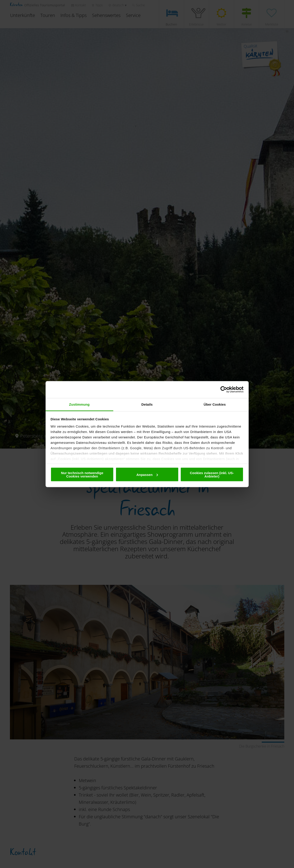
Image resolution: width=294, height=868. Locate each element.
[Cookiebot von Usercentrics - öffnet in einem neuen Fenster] (224, 390)
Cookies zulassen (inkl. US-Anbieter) (212, 475)
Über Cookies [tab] (215, 404)
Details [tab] (147, 404)
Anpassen (147, 474)
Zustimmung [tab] (79, 404)
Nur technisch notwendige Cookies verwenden (82, 475)
